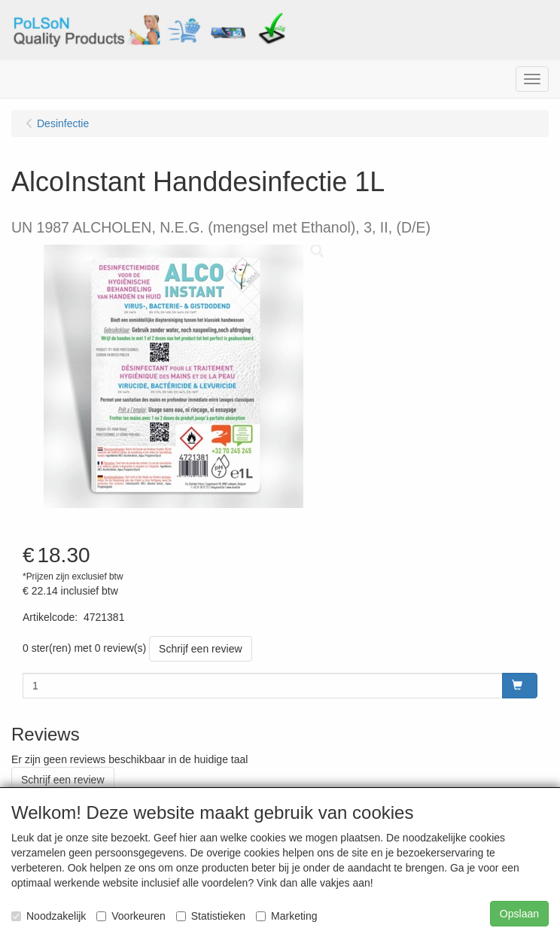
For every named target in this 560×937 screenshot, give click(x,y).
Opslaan (519, 914)
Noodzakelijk (49, 916)
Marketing (286, 916)
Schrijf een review (201, 649)
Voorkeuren (131, 916)
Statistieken (211, 916)
